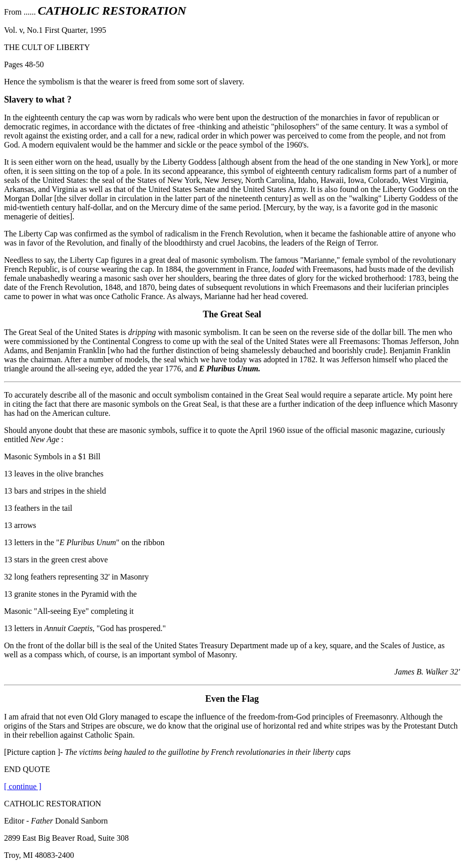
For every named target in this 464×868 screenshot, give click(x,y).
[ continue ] (23, 786)
